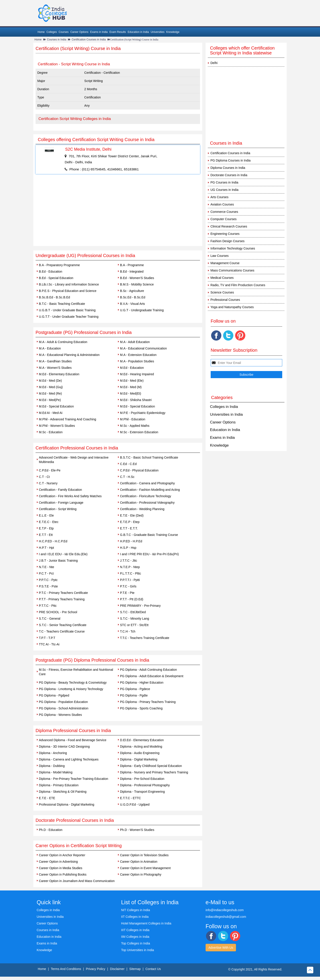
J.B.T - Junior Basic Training (58, 561)
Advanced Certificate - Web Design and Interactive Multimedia (74, 460)
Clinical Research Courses (229, 226)
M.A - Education (50, 348)
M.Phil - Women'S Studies (57, 426)
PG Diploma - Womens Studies (60, 715)
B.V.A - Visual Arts (132, 304)
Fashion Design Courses (227, 241)
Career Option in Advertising (58, 862)
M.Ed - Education (132, 368)
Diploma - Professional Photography (145, 785)
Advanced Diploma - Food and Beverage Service (73, 740)
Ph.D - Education (51, 830)
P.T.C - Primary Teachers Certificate (63, 593)
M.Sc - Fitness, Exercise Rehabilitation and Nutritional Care (76, 672)
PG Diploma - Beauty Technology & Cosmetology (73, 683)
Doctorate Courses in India (229, 175)
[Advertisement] (118, 213)
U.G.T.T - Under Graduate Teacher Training (69, 317)
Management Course (225, 263)
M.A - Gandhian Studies (55, 361)
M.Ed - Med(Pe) (50, 400)
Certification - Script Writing (58, 509)
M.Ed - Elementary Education (59, 374)
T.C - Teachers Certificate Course (62, 631)
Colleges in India (224, 407)
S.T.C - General (50, 619)
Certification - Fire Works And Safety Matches (70, 496)
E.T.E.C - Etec (49, 522)
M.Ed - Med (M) (131, 387)
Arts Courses (219, 197)
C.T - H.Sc (127, 477)
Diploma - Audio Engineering (140, 753)
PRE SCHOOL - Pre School (58, 612)
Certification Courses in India (89, 40)
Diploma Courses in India (228, 168)
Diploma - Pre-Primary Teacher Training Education (74, 779)
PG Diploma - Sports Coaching (141, 708)
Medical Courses (222, 278)
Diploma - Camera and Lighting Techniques (69, 759)
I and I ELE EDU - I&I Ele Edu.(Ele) (63, 554)
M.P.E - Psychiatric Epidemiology (143, 413)
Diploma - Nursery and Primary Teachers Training (154, 772)
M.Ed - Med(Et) (131, 393)
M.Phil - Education (133, 419)
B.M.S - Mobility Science (137, 284)
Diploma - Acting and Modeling (141, 746)
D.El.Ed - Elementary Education (142, 740)
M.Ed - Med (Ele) (132, 381)
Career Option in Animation (139, 862)
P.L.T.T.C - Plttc (131, 573)
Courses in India (57, 40)
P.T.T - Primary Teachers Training (62, 599)
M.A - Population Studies (137, 361)
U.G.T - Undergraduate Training (142, 310)
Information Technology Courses (233, 248)
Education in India (138, 32)
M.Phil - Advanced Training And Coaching (68, 419)
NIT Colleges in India (136, 910)
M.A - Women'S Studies (55, 368)
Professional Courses (225, 300)
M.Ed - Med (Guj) (51, 387)
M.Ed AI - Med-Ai (51, 413)
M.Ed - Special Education (56, 406)
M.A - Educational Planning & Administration (69, 355)
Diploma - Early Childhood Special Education (151, 766)
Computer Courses (224, 219)
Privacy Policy (95, 969)
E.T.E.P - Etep (130, 522)
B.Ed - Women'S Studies (137, 278)
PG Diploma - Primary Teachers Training (148, 702)
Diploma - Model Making (56, 772)
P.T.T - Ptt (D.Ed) (132, 599)
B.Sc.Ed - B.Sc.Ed (133, 297)
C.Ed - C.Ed (128, 464)
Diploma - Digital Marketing (139, 759)
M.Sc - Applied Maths (135, 426)
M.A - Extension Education (138, 355)
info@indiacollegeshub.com (225, 910)
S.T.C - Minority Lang (135, 619)
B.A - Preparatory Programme (59, 265)
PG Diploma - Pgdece (135, 689)
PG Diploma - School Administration (64, 708)
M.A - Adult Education (135, 342)
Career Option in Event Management (145, 868)
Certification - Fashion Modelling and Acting (150, 490)
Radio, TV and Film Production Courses (238, 285)
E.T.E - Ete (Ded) (132, 515)
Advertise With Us (221, 948)
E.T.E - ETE (47, 798)
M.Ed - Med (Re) (50, 393)
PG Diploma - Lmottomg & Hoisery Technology (71, 689)
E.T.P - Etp (46, 528)
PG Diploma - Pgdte (134, 695)
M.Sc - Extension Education (139, 432)
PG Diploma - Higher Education (142, 683)
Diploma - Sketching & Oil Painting (63, 792)
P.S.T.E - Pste (48, 586)
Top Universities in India (138, 950)
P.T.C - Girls (128, 586)
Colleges (52, 32)
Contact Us (153, 969)
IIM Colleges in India (135, 937)
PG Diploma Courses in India (231, 160)
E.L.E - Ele (46, 515)
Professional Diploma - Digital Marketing (67, 804)
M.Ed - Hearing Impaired (137, 374)
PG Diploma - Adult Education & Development (152, 676)
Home (41, 32)
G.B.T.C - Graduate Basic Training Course (149, 535)
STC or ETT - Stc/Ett (134, 625)
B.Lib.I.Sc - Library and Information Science (69, 284)
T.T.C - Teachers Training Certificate (145, 638)
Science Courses (222, 292)
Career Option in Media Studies (61, 868)
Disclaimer (117, 969)
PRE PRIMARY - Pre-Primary (140, 606)
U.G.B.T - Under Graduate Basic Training (67, 310)
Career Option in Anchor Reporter (62, 855)
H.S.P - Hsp (128, 548)
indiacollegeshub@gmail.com (226, 917)
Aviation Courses (222, 204)
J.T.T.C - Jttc (129, 561)
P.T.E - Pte (127, 593)
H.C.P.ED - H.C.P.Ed (53, 541)
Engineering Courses (225, 234)
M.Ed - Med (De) (50, 381)
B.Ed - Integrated (132, 271)
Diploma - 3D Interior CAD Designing (64, 746)
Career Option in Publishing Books (63, 874)
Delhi (214, 63)
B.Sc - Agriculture (132, 291)
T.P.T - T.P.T (47, 638)
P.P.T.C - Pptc (48, 580)
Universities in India (226, 414)
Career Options (79, 32)
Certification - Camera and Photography (147, 483)
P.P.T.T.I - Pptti (130, 580)
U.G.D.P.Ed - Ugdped (135, 804)
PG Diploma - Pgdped (54, 695)
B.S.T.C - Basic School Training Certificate (149, 457)
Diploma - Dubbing (52, 766)
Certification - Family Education (60, 490)
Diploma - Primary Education (59, 785)
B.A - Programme (132, 265)
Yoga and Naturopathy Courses (232, 307)
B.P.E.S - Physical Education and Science (68, 291)
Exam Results (118, 32)
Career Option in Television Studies (144, 855)
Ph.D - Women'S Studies (137, 830)
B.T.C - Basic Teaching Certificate (62, 304)
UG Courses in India (224, 190)
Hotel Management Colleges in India (146, 923)
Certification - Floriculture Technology (146, 496)
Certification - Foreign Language (61, 503)
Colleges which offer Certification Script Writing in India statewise (242, 50)
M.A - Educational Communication (143, 348)
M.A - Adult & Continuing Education (63, 342)
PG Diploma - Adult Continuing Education (148, 670)
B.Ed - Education (51, 271)
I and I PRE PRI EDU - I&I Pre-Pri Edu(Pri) (149, 554)
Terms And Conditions (66, 969)
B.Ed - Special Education (56, 278)
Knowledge (173, 32)
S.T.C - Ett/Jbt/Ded (133, 612)
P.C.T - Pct (46, 573)
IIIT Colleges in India (135, 930)
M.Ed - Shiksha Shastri (136, 400)
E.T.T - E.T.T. (129, 528)
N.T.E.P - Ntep (130, 567)
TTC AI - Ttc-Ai (49, 644)
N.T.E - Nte (46, 567)
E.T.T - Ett (46, 535)
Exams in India (99, 32)
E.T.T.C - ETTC (130, 798)
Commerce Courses (224, 212)
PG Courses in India (224, 182)
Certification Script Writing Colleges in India (75, 119)
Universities (158, 32)
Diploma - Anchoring (53, 753)
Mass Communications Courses (232, 270)
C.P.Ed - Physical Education (139, 470)
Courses (64, 32)
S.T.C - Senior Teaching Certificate (63, 625)
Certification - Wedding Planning (142, 509)
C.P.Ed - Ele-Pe (50, 470)
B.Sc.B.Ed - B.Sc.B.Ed (54, 297)
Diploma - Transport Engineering (142, 792)
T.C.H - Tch (128, 631)
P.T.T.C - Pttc (48, 606)
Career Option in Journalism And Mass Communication (77, 881)
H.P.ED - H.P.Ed (131, 541)
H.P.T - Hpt (46, 548)
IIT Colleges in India (135, 917)
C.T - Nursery (48, 483)
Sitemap (135, 969)
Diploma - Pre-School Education (142, 779)
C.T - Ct (44, 477)
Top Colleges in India (136, 943)
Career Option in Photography (141, 874)
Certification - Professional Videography (147, 503)
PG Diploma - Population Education (63, 702)
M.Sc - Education (51, 432)
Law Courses (220, 256)
